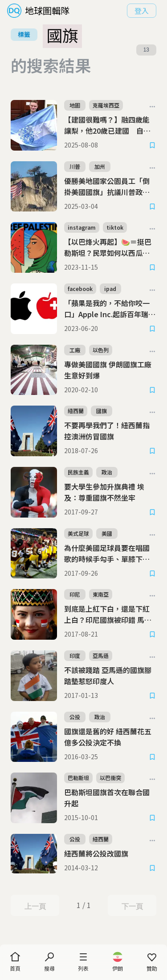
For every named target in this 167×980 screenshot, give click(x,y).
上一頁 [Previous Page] (35, 906)
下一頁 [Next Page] (132, 906)
